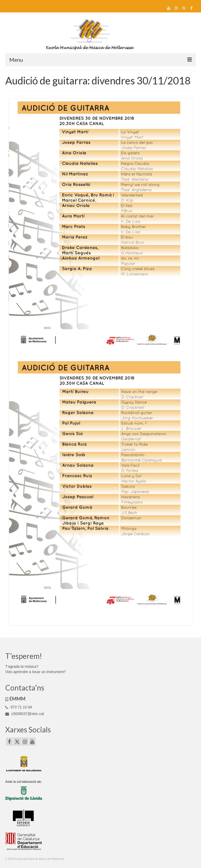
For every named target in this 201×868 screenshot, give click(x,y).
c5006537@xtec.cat (25, 714)
